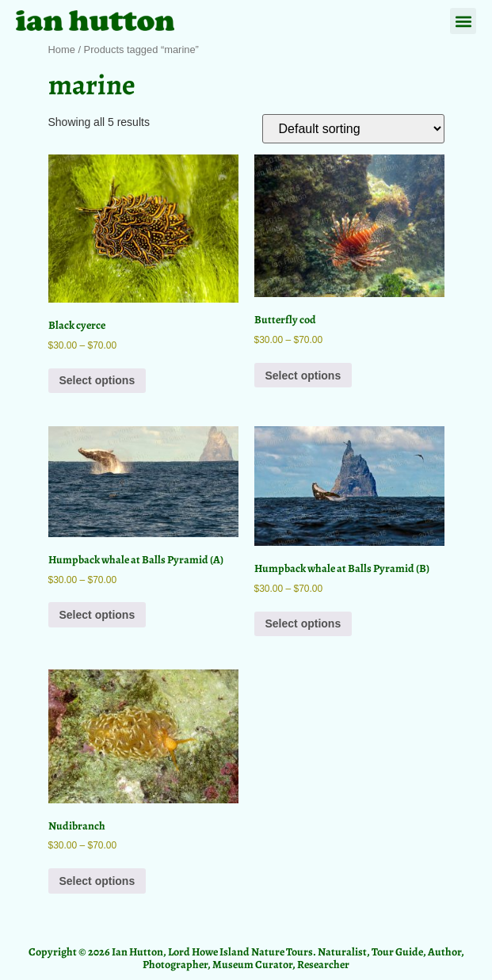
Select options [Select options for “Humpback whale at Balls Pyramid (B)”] (303, 623)
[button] (463, 21)
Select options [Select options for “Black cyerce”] (97, 380)
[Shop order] (353, 129)
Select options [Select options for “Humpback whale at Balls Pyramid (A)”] (97, 615)
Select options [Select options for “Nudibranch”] (97, 881)
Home (62, 50)
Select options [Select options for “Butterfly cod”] (303, 376)
